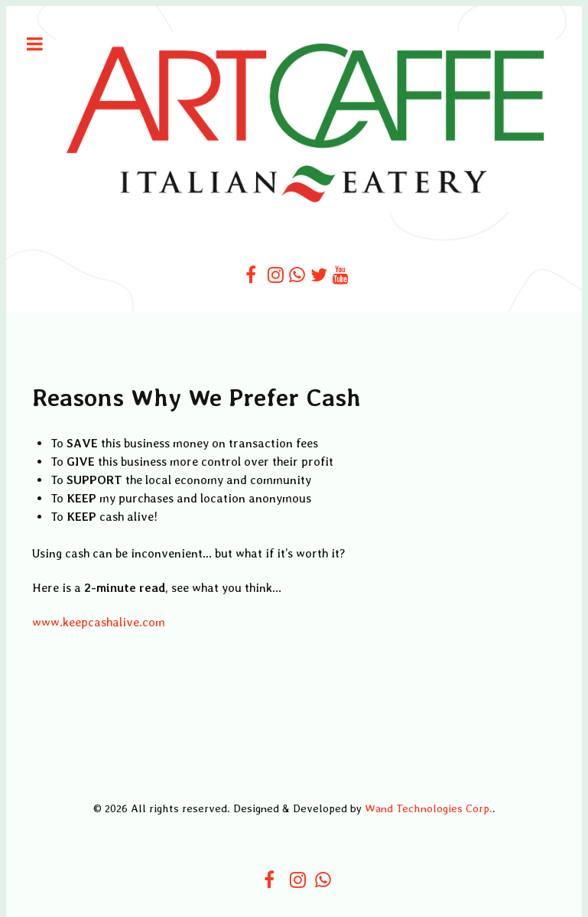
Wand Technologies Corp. (429, 808)
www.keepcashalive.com (99, 622)
